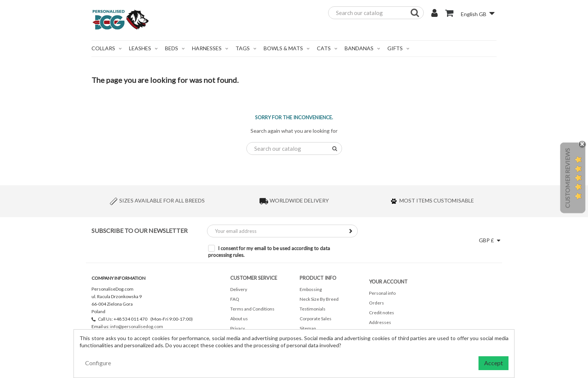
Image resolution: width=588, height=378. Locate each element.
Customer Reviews (567, 178)
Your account (388, 282)
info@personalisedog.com (137, 326)
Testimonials (313, 309)
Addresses (380, 322)
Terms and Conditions (252, 309)
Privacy (238, 328)
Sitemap (308, 328)
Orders (376, 303)
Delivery (239, 289)
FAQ (235, 299)
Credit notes (382, 313)
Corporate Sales (316, 319)
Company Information (118, 278)
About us (239, 319)
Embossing (311, 289)
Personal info (382, 293)
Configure (98, 363)
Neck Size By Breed (319, 299)
